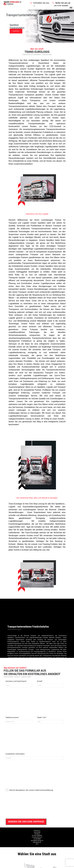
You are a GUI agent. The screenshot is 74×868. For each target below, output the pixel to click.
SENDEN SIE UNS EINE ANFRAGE (26, 822)
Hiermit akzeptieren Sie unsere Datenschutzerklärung (31, 790)
